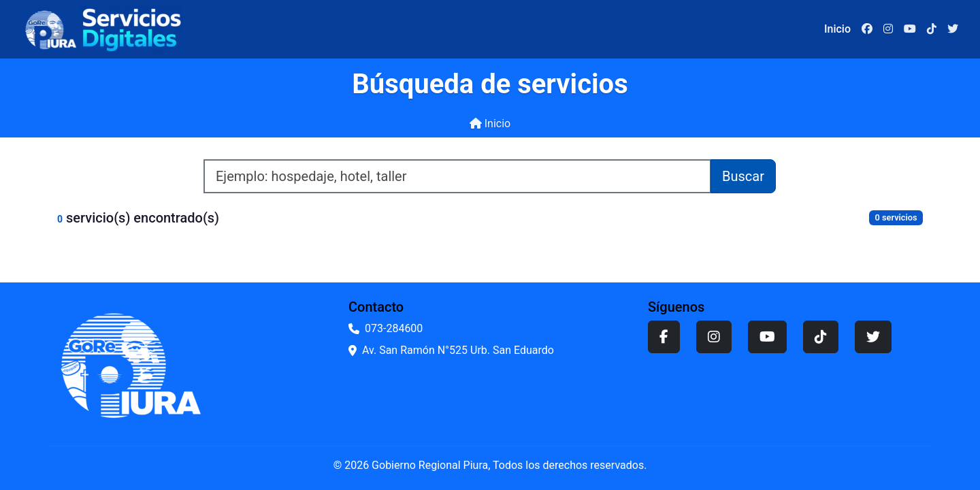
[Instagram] (888, 29)
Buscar (743, 176)
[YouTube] (910, 29)
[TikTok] (932, 29)
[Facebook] (867, 29)
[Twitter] (953, 29)
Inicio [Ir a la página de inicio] (837, 29)
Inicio (490, 124)
